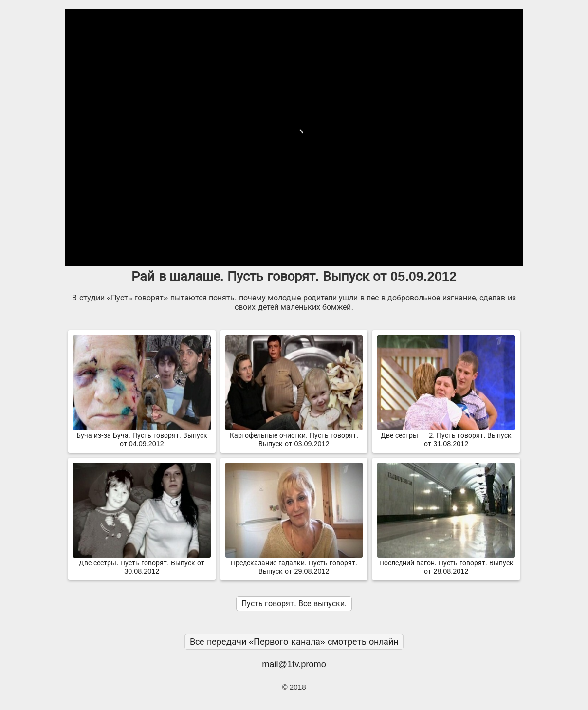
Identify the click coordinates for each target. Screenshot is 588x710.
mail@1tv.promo (294, 664)
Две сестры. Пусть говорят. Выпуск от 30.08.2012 (142, 563)
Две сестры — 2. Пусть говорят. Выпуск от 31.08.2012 (446, 436)
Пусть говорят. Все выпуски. (294, 604)
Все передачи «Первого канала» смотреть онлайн (294, 642)
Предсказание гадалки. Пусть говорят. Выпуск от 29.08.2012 (294, 563)
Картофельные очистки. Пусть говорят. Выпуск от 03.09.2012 (294, 436)
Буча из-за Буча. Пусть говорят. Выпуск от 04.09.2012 (142, 436)
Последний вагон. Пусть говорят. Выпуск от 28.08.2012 (446, 563)
